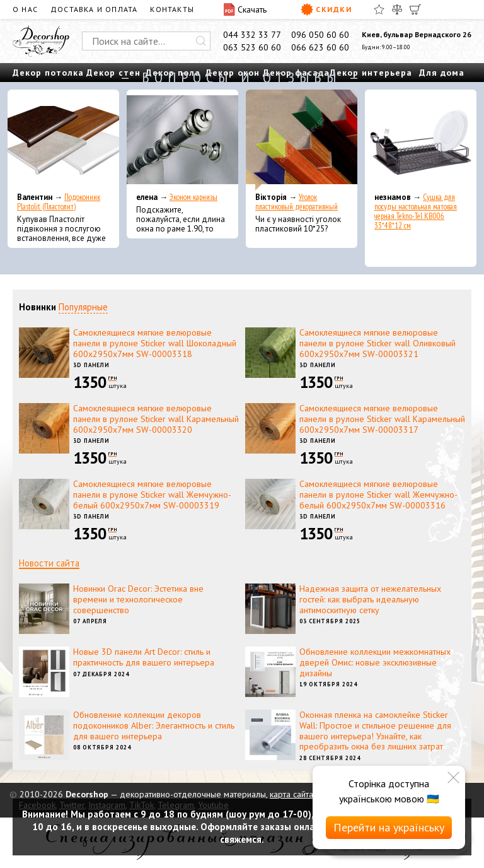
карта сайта (291, 794)
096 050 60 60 (320, 35)
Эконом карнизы (193, 197)
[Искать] (201, 41)
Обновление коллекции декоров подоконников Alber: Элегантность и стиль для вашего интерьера (154, 725)
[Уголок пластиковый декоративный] (302, 140)
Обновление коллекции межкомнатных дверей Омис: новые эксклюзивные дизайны (375, 662)
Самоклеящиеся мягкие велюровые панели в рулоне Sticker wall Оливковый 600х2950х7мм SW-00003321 (377, 343)
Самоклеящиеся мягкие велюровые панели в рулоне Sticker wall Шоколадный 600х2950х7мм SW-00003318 (155, 343)
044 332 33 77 (252, 35)
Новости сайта (49, 563)
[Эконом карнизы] (182, 140)
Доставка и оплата (94, 9)
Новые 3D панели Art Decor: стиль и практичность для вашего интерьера (144, 657)
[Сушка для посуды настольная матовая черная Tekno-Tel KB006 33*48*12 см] (421, 140)
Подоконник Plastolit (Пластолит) (59, 202)
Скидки (326, 9)
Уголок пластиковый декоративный (297, 202)
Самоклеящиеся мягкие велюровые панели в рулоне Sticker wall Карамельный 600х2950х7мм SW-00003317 (382, 419)
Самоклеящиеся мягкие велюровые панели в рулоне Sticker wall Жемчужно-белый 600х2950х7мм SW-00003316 (378, 495)
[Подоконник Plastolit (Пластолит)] (63, 140)
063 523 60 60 (252, 47)
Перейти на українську (389, 827)
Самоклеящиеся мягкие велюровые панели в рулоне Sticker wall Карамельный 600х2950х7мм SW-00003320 (156, 419)
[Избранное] (379, 9)
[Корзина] (415, 9)
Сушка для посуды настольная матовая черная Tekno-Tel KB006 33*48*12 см (416, 211)
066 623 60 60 (320, 47)
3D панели (91, 365)
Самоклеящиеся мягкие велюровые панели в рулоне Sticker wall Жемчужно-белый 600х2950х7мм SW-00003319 (152, 495)
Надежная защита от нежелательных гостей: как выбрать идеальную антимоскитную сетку (370, 599)
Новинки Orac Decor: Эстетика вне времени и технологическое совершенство (138, 599)
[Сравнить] (397, 9)
